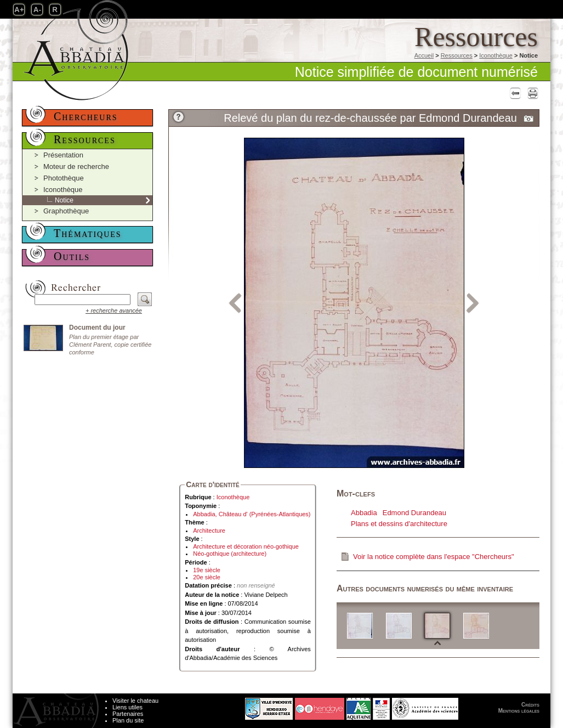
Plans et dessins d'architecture (399, 524)
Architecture (209, 531)
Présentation (63, 155)
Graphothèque (66, 211)
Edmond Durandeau (414, 513)
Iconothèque (496, 55)
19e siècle (207, 570)
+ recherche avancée (114, 311)
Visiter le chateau (135, 701)
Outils (72, 256)
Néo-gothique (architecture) (230, 554)
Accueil (424, 55)
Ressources (457, 55)
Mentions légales (519, 711)
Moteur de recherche (76, 167)
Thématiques (88, 233)
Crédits (530, 705)
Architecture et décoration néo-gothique (246, 546)
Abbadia (364, 513)
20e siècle (207, 577)
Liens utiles (127, 707)
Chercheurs (86, 116)
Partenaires (128, 714)
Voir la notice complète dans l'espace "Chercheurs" (434, 557)
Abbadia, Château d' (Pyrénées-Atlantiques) (252, 514)
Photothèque (64, 178)
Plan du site (128, 720)
